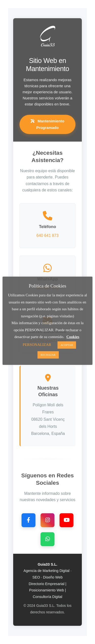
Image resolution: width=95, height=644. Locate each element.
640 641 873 (48, 236)
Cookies (73, 337)
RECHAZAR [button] (48, 355)
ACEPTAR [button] (67, 345)
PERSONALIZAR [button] (37, 345)
